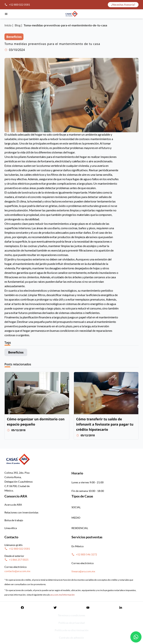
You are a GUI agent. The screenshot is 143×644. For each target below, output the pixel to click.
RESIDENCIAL (80, 528)
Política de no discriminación (72, 630)
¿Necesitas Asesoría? (123, 5)
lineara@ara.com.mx (83, 571)
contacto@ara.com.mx (17, 571)
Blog (18, 25)
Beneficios (16, 352)
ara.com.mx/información (62, 595)
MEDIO (76, 518)
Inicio (8, 25)
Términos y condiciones (71, 615)
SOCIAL (76, 507)
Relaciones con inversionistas (21, 512)
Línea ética (11, 528)
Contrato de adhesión (71, 638)
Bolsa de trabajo (14, 520)
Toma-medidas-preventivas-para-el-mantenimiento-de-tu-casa (65, 25)
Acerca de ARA (13, 505)
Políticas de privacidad (72, 623)
